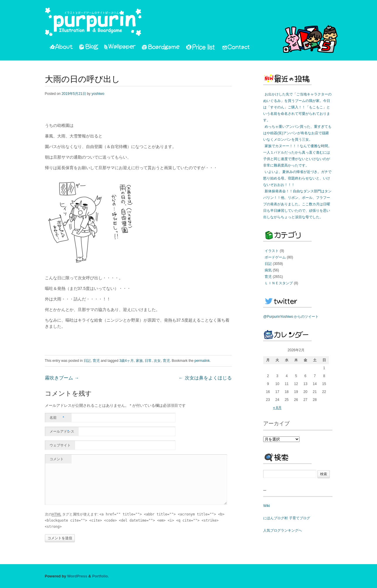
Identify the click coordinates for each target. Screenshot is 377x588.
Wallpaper (120, 48)
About (61, 48)
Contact (236, 48)
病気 (268, 270)
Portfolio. (100, 576)
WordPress (77, 576)
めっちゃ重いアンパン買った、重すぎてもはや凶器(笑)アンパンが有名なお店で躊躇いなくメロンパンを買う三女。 (297, 133)
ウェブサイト (60, 445)
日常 (148, 361)
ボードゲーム (275, 257)
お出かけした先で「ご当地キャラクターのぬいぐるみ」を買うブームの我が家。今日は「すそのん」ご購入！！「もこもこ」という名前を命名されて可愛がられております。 (297, 107)
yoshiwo (98, 94)
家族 (139, 361)
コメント (57, 459)
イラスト (272, 251)
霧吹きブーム (62, 378)
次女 (157, 361)
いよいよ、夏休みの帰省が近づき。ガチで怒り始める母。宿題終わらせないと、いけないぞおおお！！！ (297, 178)
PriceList (201, 48)
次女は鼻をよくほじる (205, 378)
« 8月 (277, 408)
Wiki (267, 506)
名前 (57, 418)
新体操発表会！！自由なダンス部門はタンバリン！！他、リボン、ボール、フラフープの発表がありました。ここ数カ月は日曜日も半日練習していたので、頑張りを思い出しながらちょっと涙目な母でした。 (297, 204)
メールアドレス (62, 431)
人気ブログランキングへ (283, 530)
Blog (89, 48)
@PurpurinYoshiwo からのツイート (291, 317)
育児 (96, 361)
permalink (202, 361)
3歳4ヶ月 (127, 361)
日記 (87, 361)
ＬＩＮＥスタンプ (279, 283)
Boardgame (161, 48)
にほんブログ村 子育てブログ (286, 518)
